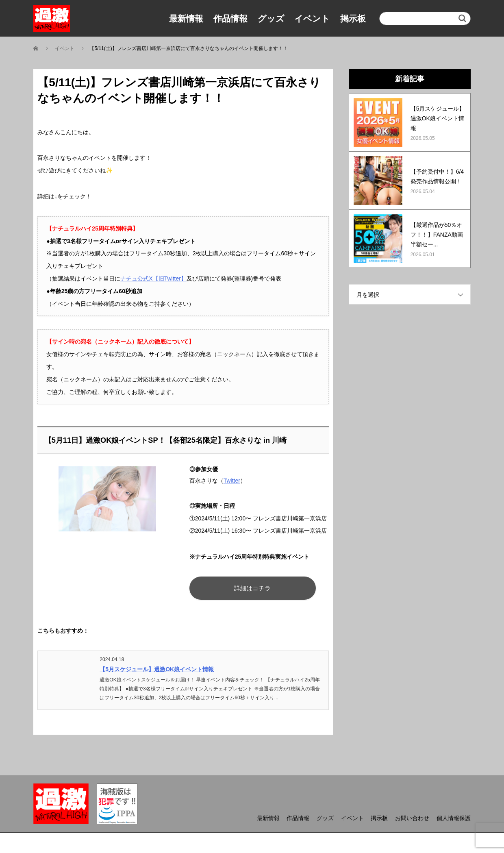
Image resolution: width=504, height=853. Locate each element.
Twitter (232, 481)
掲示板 (353, 18)
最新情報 (186, 18)
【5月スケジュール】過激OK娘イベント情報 (157, 669)
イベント (312, 18)
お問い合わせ (412, 818)
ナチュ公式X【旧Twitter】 (153, 279)
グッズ (271, 18)
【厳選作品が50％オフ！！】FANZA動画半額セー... (437, 235)
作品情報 (230, 18)
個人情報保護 (454, 818)
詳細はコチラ (252, 588)
